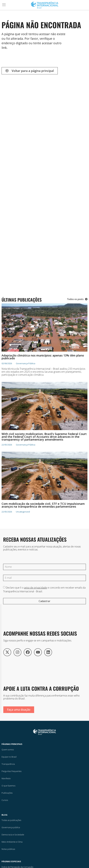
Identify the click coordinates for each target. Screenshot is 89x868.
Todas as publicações (11, 820)
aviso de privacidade (36, 588)
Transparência (8, 764)
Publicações (7, 793)
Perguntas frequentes (12, 771)
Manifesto (6, 778)
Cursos (5, 800)
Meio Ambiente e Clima (12, 842)
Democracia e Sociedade (13, 835)
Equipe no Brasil (9, 757)
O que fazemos (8, 786)
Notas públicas (8, 849)
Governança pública (11, 827)
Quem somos (8, 750)
